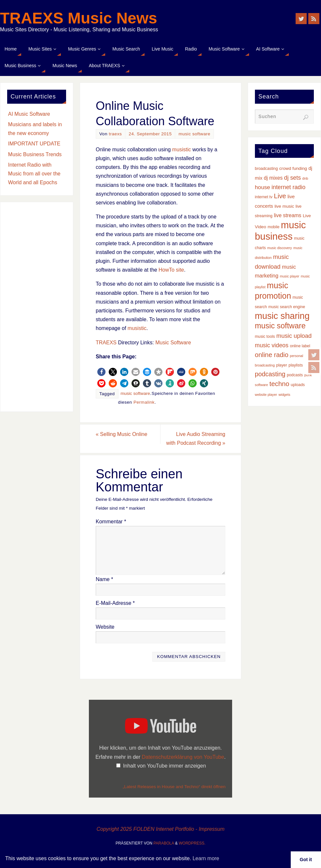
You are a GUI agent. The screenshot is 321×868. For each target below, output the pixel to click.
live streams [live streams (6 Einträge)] (287, 215)
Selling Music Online (121, 434)
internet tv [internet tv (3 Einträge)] (264, 197)
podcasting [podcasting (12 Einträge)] (270, 374)
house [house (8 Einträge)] (263, 187)
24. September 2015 (150, 134)
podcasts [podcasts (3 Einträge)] (295, 375)
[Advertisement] (37, 307)
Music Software (173, 343)
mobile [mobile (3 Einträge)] (273, 227)
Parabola (164, 843)
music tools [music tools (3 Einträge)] (265, 337)
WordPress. (192, 843)
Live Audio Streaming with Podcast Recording (196, 439)
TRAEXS (106, 343)
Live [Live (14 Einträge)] (280, 196)
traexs (115, 134)
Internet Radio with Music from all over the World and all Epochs (34, 174)
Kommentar (111, 522)
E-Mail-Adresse (115, 603)
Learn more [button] (206, 858)
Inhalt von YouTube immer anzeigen (165, 766)
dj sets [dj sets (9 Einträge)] (293, 178)
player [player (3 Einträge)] (282, 365)
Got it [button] (306, 860)
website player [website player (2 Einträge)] (266, 395)
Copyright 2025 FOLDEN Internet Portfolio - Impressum (160, 829)
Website (105, 627)
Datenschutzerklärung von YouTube (183, 757)
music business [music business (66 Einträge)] (280, 230)
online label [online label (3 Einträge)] (300, 346)
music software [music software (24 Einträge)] (280, 326)
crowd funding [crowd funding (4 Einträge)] (293, 168)
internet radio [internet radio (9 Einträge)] (288, 187)
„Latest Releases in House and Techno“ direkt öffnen (174, 787)
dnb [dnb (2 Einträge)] (305, 178)
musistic (182, 150)
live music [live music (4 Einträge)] (284, 206)
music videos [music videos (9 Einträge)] (272, 345)
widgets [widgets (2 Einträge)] (284, 395)
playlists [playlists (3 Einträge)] (296, 365)
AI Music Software (29, 114)
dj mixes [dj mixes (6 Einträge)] (273, 178)
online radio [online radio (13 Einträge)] (272, 355)
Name (104, 579)
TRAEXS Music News (79, 18)
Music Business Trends (35, 154)
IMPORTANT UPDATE (34, 144)
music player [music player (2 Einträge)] (290, 276)
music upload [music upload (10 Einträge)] (294, 336)
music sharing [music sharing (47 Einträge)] (282, 316)
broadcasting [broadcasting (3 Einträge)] (266, 169)
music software (194, 134)
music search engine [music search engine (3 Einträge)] (287, 307)
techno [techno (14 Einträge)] (279, 384)
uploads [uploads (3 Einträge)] (298, 385)
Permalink (144, 402)
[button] (101, 372)
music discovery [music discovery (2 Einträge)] (280, 248)
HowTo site (171, 270)
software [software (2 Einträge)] (261, 385)
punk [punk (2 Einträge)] (308, 375)
